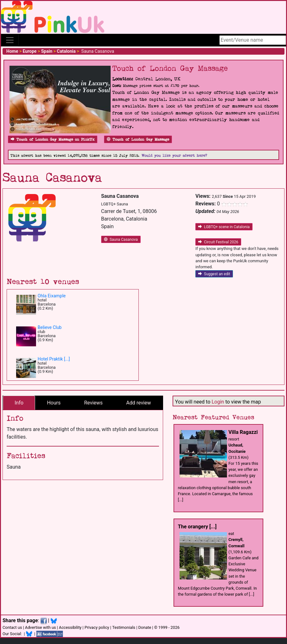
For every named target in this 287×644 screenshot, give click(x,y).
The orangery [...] (197, 527)
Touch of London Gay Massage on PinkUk (53, 140)
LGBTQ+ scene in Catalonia (224, 227)
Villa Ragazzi (243, 432)
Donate (145, 627)
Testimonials (124, 627)
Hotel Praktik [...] (54, 359)
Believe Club (50, 327)
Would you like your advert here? (174, 156)
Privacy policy (97, 627)
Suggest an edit (214, 274)
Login (218, 402)
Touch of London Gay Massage (138, 140)
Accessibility (70, 627)
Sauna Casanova (121, 240)
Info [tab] (19, 403)
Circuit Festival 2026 (218, 242)
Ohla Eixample (52, 296)
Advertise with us (40, 627)
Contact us (12, 627)
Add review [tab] (138, 403)
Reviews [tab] (93, 403)
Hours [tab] (54, 403)
